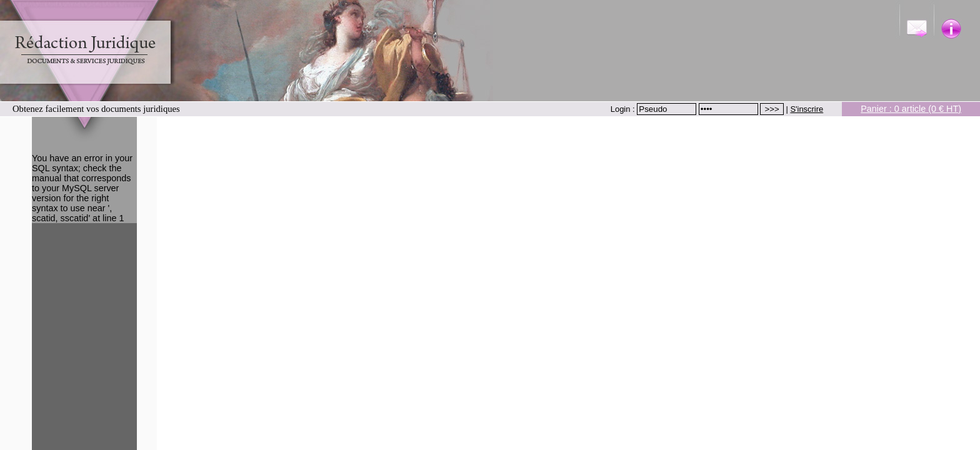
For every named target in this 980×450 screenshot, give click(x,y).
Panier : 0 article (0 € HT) (911, 109)
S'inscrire (807, 109)
